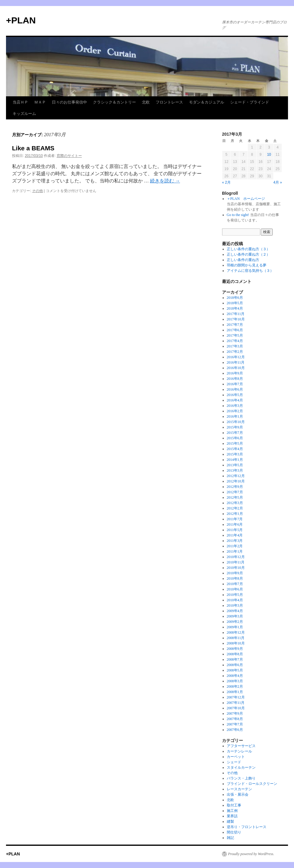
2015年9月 (235, 427)
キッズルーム (24, 114)
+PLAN (21, 20)
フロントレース (169, 102)
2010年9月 (235, 573)
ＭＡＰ (40, 102)
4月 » (278, 182)
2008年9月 (235, 649)
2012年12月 (236, 476)
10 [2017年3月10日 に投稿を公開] (269, 155)
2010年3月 (235, 605)
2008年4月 (235, 676)
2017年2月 (235, 352)
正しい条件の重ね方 (243, 260)
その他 (37, 191)
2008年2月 (235, 686)
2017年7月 (235, 325)
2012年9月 (235, 487)
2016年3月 (235, 406)
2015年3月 (235, 454)
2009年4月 (235, 611)
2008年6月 (235, 665)
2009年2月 (235, 622)
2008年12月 (236, 632)
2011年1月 (235, 551)
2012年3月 (235, 503)
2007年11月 (236, 703)
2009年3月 (235, 616)
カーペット (236, 757)
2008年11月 (236, 638)
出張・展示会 (238, 794)
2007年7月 (235, 724)
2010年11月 (236, 562)
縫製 (230, 821)
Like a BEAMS (33, 148)
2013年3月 (235, 470)
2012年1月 (235, 514)
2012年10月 (236, 481)
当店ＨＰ (20, 102)
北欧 (146, 102)
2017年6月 (235, 330)
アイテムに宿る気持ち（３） (250, 271)
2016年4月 (235, 400)
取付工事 (234, 805)
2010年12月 (236, 557)
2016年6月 (235, 389)
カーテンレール (239, 751)
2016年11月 (236, 362)
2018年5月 (235, 303)
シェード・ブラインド (250, 102)
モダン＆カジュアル (207, 102)
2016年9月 (235, 373)
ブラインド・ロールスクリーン (252, 784)
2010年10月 (236, 568)
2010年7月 (235, 584)
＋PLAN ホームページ (246, 199)
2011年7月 (235, 519)
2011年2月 (235, 546)
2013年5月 (235, 465)
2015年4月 (235, 449)
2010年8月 (235, 578)
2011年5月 (235, 530)
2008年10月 (236, 643)
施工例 (232, 811)
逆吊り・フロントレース (247, 827)
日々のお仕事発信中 (69, 102)
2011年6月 (235, 524)
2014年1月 (235, 460)
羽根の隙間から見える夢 (247, 265)
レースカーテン (239, 789)
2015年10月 (236, 422)
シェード (234, 762)
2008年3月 (235, 681)
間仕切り (234, 832)
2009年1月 (235, 627)
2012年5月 (235, 497)
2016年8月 (235, 379)
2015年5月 (235, 443)
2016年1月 (235, 416)
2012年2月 (235, 508)
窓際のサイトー (69, 156)
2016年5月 (235, 395)
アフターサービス (241, 746)
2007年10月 (236, 708)
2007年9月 (235, 713)
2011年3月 (235, 541)
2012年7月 (235, 492)
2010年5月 (235, 595)
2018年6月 (235, 298)
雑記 (230, 838)
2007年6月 (235, 730)
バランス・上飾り (241, 778)
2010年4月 (235, 600)
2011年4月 (235, 535)
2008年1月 (235, 692)
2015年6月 (235, 438)
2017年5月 (235, 335)
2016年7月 (235, 384)
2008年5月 (235, 670)
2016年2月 (235, 411)
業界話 (232, 816)
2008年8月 (235, 654)
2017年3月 (235, 346)
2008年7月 (235, 659)
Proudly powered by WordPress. (251, 854)
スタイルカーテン (241, 767)
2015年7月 (235, 433)
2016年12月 (236, 357)
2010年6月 (235, 589)
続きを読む (165, 181)
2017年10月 (236, 319)
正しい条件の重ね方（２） (248, 254)
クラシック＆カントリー (114, 102)
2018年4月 (235, 308)
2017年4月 (235, 341)
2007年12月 (236, 697)
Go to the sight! (238, 215)
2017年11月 (236, 314)
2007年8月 (235, 719)
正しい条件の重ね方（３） (248, 249)
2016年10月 (236, 368)
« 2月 (226, 182)
